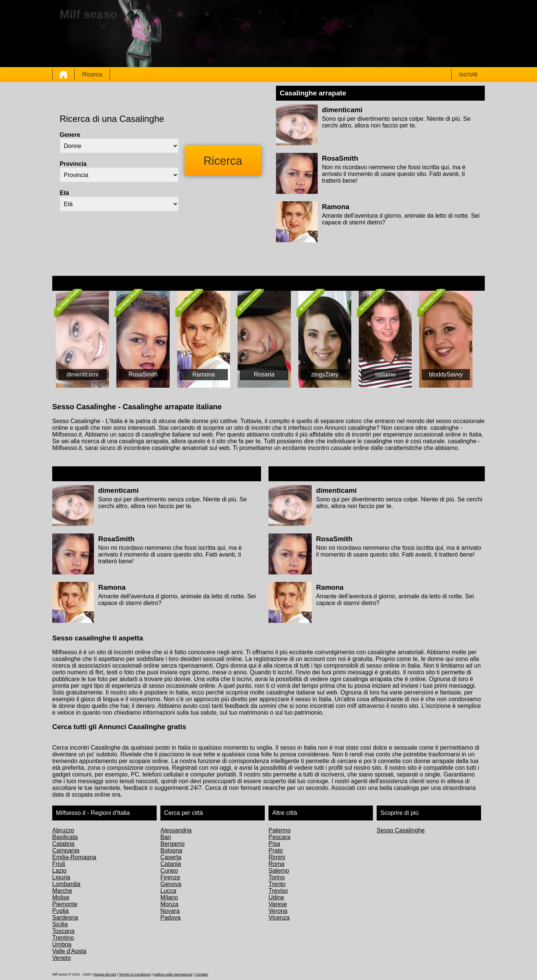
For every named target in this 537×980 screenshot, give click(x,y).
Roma (277, 864)
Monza (169, 904)
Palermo (280, 830)
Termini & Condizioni (135, 974)
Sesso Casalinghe (401, 830)
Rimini (277, 857)
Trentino (63, 938)
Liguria (61, 877)
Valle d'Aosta (69, 951)
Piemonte (65, 904)
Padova (170, 918)
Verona (278, 911)
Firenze (170, 877)
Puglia (60, 911)
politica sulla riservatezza (173, 974)
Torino (277, 877)
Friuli (59, 864)
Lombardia (66, 884)
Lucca (168, 891)
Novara (170, 911)
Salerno (279, 871)
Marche (62, 891)
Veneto (62, 958)
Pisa (274, 844)
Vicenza (279, 918)
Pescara (280, 837)
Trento (277, 884)
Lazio (59, 871)
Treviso (278, 891)
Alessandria (176, 830)
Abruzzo (63, 830)
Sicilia (60, 924)
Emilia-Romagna (74, 857)
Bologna (171, 850)
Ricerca (92, 74)
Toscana (63, 931)
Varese (278, 904)
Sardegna (65, 918)
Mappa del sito (105, 974)
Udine (276, 897)
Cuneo (169, 871)
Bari (166, 837)
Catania (171, 864)
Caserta (171, 857)
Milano (169, 897)
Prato (276, 850)
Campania (66, 850)
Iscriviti (468, 74)
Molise (61, 897)
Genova (171, 884)
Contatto (202, 974)
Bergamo (172, 844)
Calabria (63, 844)
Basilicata (65, 837)
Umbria (62, 944)
